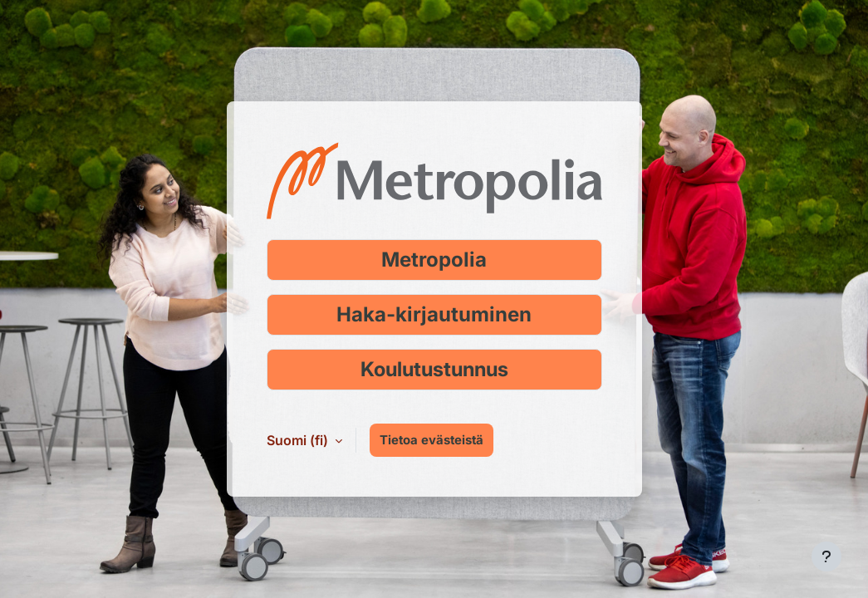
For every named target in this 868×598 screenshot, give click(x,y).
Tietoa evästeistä (432, 440)
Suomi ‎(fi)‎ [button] (299, 440)
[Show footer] (826, 556)
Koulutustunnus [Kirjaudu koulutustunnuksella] (434, 369)
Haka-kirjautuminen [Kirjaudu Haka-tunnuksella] (434, 314)
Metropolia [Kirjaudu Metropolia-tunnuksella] (434, 260)
